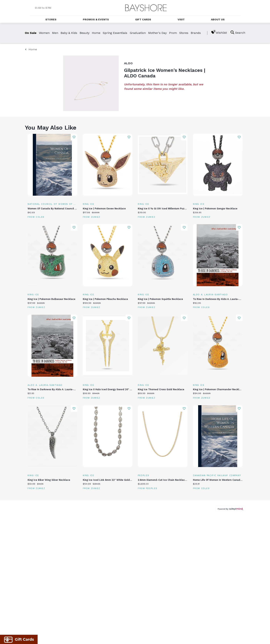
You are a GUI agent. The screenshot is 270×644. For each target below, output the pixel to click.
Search (238, 32)
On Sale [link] (31, 33)
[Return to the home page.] (146, 8)
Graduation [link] (138, 33)
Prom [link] (173, 33)
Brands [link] (196, 33)
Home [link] (96, 33)
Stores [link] (184, 33)
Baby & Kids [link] (69, 33)
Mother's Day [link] (157, 33)
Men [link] (55, 33)
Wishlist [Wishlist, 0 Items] (219, 32)
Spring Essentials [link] (115, 33)
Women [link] (44, 33)
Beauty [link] (85, 33)
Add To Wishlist (74, 137)
